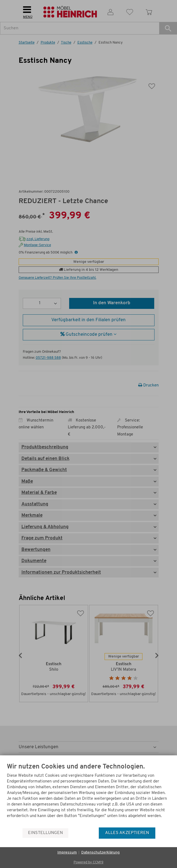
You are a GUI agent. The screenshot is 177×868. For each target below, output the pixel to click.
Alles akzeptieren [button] (127, 833)
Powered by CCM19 (88, 862)
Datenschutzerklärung (100, 853)
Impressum (67, 853)
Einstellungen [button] (45, 833)
